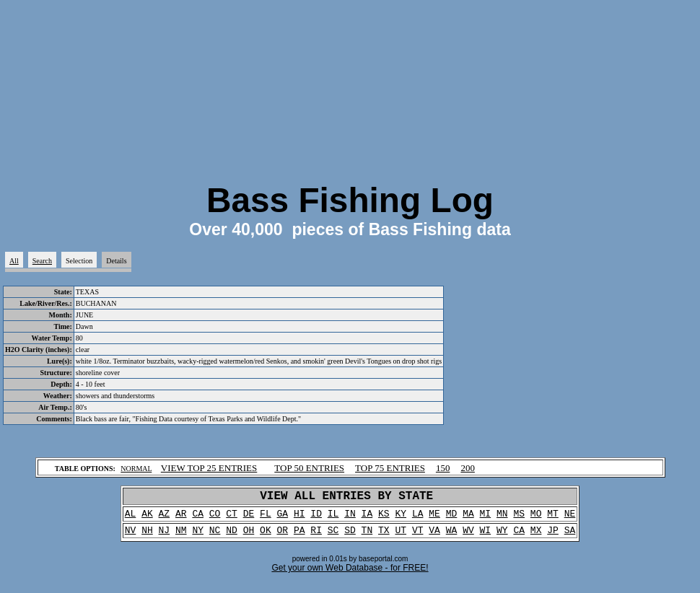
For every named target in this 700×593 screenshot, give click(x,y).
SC (333, 537)
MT (553, 518)
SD (350, 537)
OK (266, 537)
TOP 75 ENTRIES (390, 468)
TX (384, 537)
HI (299, 518)
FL (266, 518)
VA (434, 537)
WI (486, 537)
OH (249, 537)
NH (147, 537)
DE (249, 518)
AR (181, 518)
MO (536, 518)
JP (553, 537)
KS (384, 518)
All (14, 261)
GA (283, 518)
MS (519, 518)
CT (232, 518)
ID (316, 518)
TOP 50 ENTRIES (309, 468)
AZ (165, 518)
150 (443, 468)
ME (434, 518)
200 (468, 468)
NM (181, 537)
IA (367, 518)
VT (418, 537)
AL (131, 518)
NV (131, 537)
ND (232, 537)
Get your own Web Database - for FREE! (350, 575)
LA (418, 518)
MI (486, 518)
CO (215, 518)
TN (367, 537)
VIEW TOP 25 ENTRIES (209, 468)
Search (42, 261)
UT (401, 537)
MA (468, 518)
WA (452, 537)
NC (215, 537)
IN (350, 518)
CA (198, 518)
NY (198, 537)
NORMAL (136, 469)
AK (147, 518)
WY (502, 537)
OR (283, 537)
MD (452, 518)
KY (401, 518)
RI (316, 537)
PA (299, 537)
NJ (165, 537)
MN (502, 518)
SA (570, 537)
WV (468, 537)
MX (536, 537)
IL (333, 518)
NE (570, 518)
